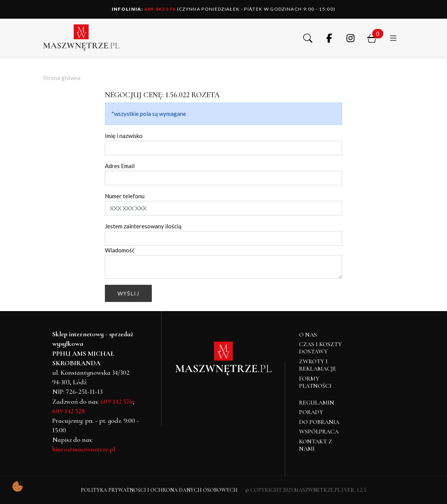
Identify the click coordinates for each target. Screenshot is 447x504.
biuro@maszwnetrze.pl (84, 449)
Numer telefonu (125, 196)
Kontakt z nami (316, 445)
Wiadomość (120, 250)
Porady (311, 412)
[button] (308, 37)
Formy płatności (315, 382)
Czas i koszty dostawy (320, 348)
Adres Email (120, 166)
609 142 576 (144, 9)
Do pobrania (319, 422)
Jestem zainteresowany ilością (143, 226)
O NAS (308, 335)
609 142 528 (69, 411)
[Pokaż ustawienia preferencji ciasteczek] (18, 486)
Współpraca (319, 432)
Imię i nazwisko (124, 136)
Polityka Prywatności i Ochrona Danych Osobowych (159, 490)
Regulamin (317, 403)
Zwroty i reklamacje (318, 365)
